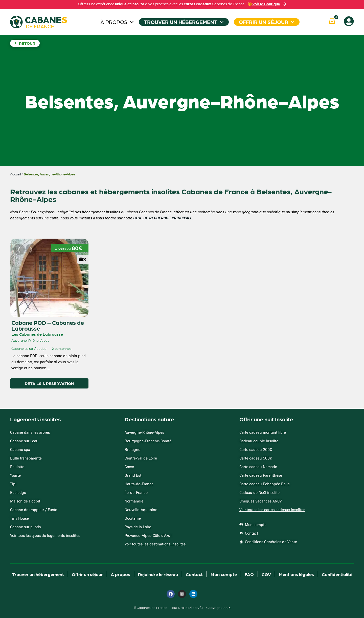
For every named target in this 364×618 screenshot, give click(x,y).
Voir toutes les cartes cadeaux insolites (272, 510)
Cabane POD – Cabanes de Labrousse (48, 325)
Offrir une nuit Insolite (266, 419)
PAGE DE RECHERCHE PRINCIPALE (163, 218)
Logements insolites (35, 419)
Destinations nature (149, 419)
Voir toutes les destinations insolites (155, 544)
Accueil (16, 174)
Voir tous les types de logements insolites (45, 535)
